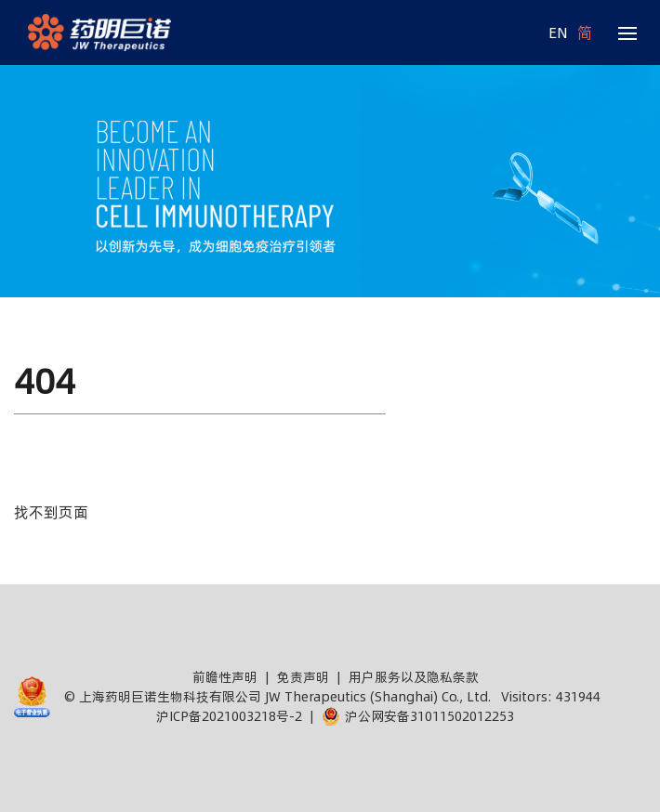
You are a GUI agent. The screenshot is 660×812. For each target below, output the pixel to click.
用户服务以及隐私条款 (414, 677)
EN (558, 33)
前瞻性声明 (225, 677)
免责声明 (303, 677)
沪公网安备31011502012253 (418, 716)
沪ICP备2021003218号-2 (229, 716)
